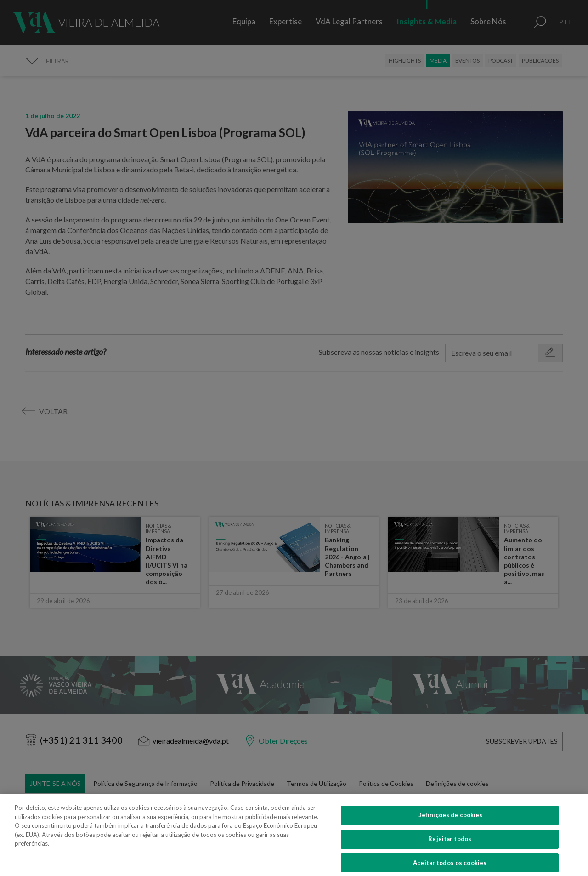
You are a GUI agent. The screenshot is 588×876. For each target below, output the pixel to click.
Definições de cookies (450, 825)
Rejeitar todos (450, 849)
